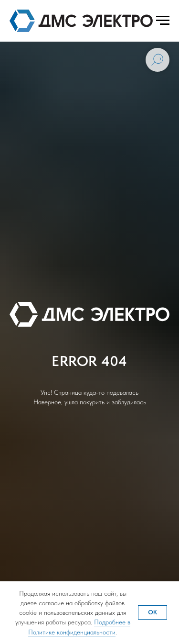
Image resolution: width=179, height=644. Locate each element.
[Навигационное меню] (163, 21)
